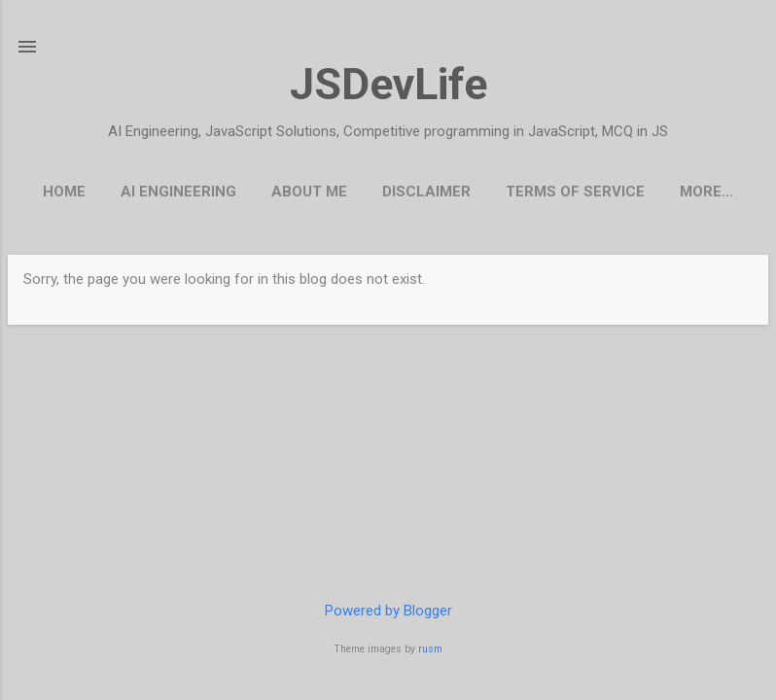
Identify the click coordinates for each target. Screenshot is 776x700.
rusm (430, 649)
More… (706, 192)
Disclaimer (426, 192)
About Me (309, 192)
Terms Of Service (575, 192)
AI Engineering (178, 192)
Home (64, 192)
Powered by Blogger (388, 611)
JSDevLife (388, 84)
